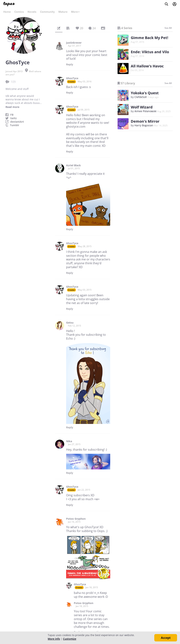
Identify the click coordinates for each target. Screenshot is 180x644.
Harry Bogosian (144, 125)
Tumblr (15, 125)
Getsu (70, 323)
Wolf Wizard (142, 107)
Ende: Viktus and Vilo (150, 52)
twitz (13, 118)
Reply (70, 64)
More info (54, 639)
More (75, 12)
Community (47, 12)
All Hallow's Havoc (147, 66)
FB (12, 115)
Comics (19, 12)
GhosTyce (72, 78)
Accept (166, 638)
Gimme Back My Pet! (150, 38)
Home (7, 12)
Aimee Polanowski (145, 111)
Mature (63, 12)
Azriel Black (73, 165)
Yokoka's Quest (145, 93)
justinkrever (74, 43)
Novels (32, 12)
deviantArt (17, 122)
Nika (69, 441)
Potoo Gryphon (76, 519)
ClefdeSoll (141, 97)
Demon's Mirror (145, 121)
